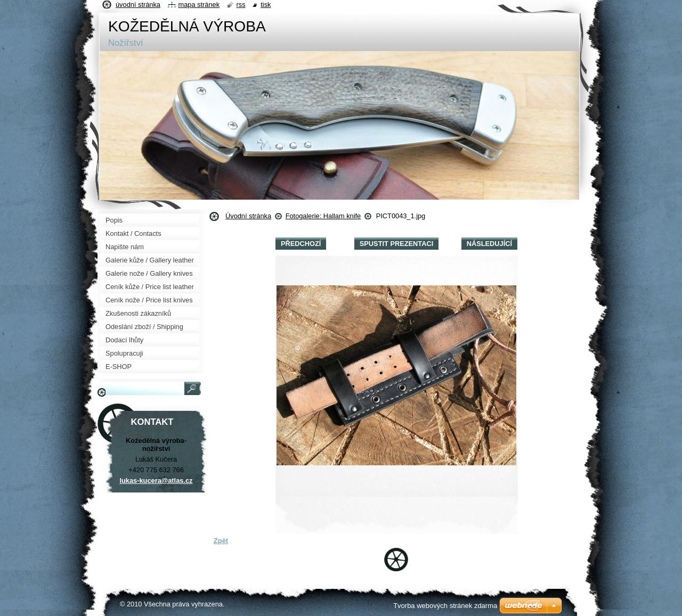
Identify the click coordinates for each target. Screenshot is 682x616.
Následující (489, 244)
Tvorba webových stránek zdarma (445, 606)
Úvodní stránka (248, 216)
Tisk (266, 5)
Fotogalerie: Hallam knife (323, 216)
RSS (241, 5)
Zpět (221, 541)
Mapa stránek (199, 5)
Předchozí (301, 244)
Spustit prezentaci (396, 244)
